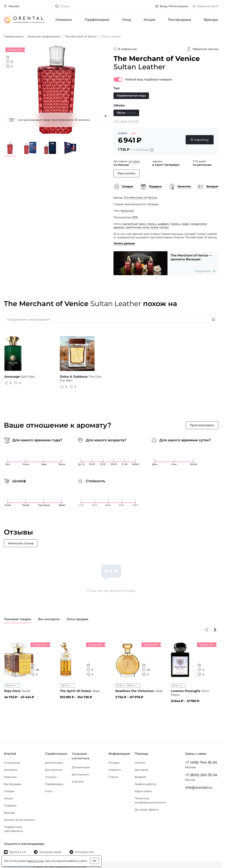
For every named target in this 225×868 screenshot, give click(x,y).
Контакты (11, 770)
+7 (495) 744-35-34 (201, 762)
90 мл (64, 685)
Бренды (211, 20)
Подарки (10, 805)
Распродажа (180, 20)
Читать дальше (124, 243)
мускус (164, 227)
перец (152, 224)
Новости (115, 770)
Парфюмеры (54, 784)
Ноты (49, 791)
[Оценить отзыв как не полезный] (16, 383)
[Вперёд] (215, 630)
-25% (134, 133)
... (18, 685)
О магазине (12, 763)
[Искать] (213, 320)
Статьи (113, 777)
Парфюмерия (97, 20)
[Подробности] (152, 150)
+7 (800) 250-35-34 (201, 775)
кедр (185, 224)
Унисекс (51, 777)
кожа (154, 227)
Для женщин (54, 763)
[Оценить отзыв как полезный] (7, 383)
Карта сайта (143, 791)
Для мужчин (54, 770)
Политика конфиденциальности (150, 800)
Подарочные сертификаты (13, 829)
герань (175, 224)
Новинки (64, 20)
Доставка (141, 770)
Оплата (140, 763)
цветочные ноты (137, 227)
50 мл (175, 685)
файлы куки (36, 861)
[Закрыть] (106, 116)
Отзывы (114, 763)
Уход (126, 20)
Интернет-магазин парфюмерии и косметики (59, 867)
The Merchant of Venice (140, 198)
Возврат (140, 777)
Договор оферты (147, 810)
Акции (149, 20)
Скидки (9, 791)
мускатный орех (134, 224)
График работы (145, 784)
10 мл (120, 685)
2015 (135, 217)
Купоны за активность (19, 820)
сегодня (134, 161)
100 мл (9, 685)
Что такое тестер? (126, 121)
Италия (153, 204)
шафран (163, 224)
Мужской (127, 211)
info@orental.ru (199, 788)
